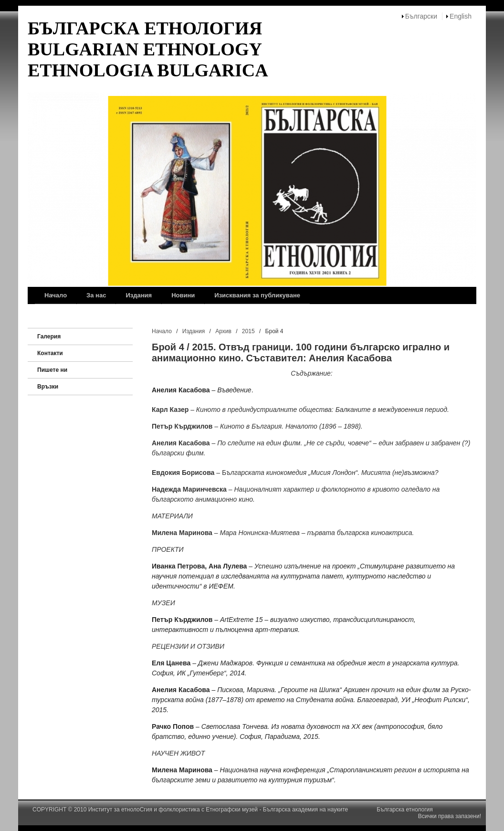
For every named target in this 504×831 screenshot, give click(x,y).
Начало (56, 295)
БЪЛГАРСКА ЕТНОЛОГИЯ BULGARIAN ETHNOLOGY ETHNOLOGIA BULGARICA (148, 49)
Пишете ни (52, 370)
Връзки (48, 387)
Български (421, 16)
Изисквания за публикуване (257, 295)
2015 (248, 331)
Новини (183, 295)
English (461, 16)
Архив (223, 331)
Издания (139, 295)
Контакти (50, 353)
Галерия (49, 337)
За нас (96, 295)
